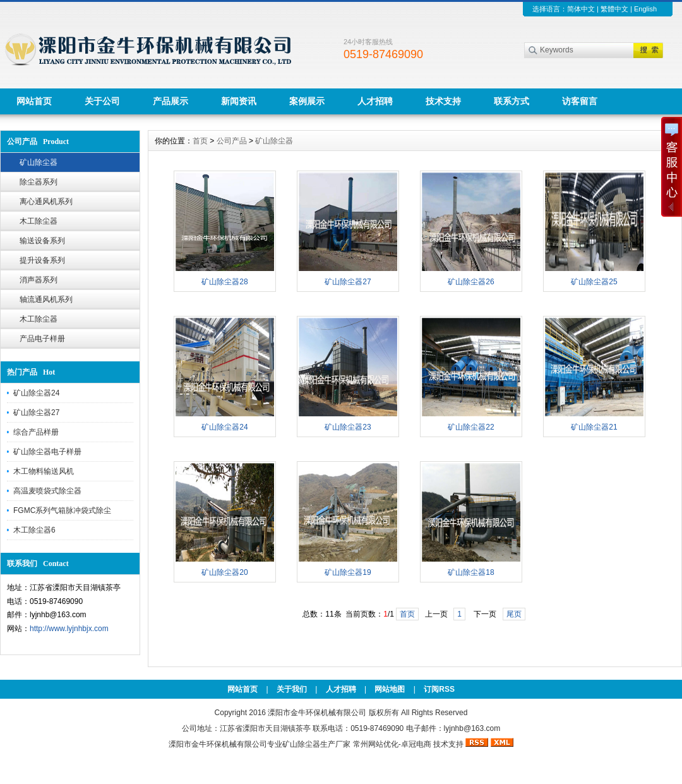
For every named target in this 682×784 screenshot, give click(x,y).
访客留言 (580, 101)
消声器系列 (39, 280)
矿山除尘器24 (36, 393)
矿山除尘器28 (224, 282)
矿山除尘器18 (471, 572)
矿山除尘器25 (594, 282)
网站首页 (34, 101)
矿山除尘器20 (224, 572)
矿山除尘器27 (36, 413)
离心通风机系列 (46, 202)
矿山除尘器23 (348, 427)
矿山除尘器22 (471, 427)
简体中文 (581, 9)
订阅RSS (439, 689)
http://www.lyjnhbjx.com (69, 629)
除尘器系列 (39, 182)
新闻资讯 (239, 101)
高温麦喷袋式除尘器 (47, 491)
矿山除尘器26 (471, 282)
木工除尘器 (39, 221)
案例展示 (307, 101)
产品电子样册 (42, 339)
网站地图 (390, 689)
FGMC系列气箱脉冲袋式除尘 (62, 510)
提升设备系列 (42, 260)
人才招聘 (375, 101)
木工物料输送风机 (44, 471)
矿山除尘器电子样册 (47, 452)
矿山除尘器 (39, 162)
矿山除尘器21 (594, 427)
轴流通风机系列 (46, 299)
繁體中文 (614, 9)
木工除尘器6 (34, 530)
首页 (200, 141)
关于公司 (102, 101)
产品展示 (170, 101)
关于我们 (292, 689)
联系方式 (512, 101)
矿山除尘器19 (348, 572)
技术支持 (443, 101)
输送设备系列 (42, 241)
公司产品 (232, 141)
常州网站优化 (376, 744)
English (645, 9)
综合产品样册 (36, 432)
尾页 (514, 614)
